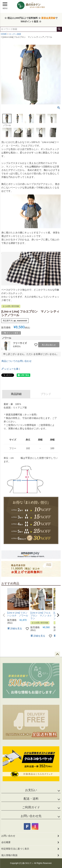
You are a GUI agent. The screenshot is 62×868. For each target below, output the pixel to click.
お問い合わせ (8, 836)
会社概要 (6, 842)
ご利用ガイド (31, 807)
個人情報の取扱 (9, 855)
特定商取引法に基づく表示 (15, 849)
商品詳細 (16, 394)
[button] (4, 615)
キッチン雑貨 (15, 34)
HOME (4, 34)
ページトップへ (57, 654)
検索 (59, 29)
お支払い (31, 790)
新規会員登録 (48, 18)
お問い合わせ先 (31, 816)
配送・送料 (31, 799)
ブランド (46, 394)
